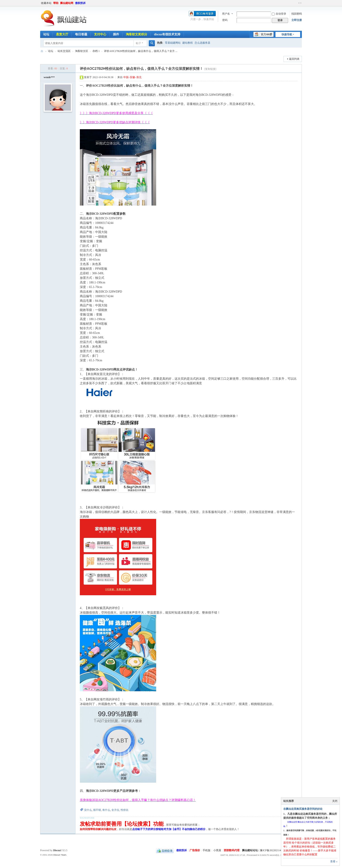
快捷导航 (287, 34)
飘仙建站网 (67, 3)
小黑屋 (217, 850)
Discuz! (57, 850)
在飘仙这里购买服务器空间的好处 (303, 809)
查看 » (334, 861)
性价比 (125, 810)
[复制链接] (210, 69)
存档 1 (96, 51)
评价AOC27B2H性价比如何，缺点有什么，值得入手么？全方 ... (141, 51)
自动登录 (279, 14)
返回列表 (294, 59)
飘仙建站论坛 (42, 51)
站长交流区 (64, 51)
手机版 (207, 850)
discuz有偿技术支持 (167, 34)
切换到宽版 (300, 3)
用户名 (226, 14)
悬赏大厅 (62, 34)
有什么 (106, 810)
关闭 (335, 801)
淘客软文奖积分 (137, 34)
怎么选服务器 (202, 43)
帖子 (139, 43)
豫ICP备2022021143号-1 (274, 850)
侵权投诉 (80, 3)
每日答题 (81, 34)
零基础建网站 (173, 43)
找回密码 (297, 14)
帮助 (56, 3)
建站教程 (188, 43)
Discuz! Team (60, 855)
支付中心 (100, 34)
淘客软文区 (82, 51)
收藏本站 (46, 3)
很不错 (97, 810)
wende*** (49, 77)
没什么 (88, 810)
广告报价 (195, 850)
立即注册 (297, 20)
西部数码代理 (232, 850)
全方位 (115, 810)
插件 (116, 34)
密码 (225, 20)
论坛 (46, 34)
